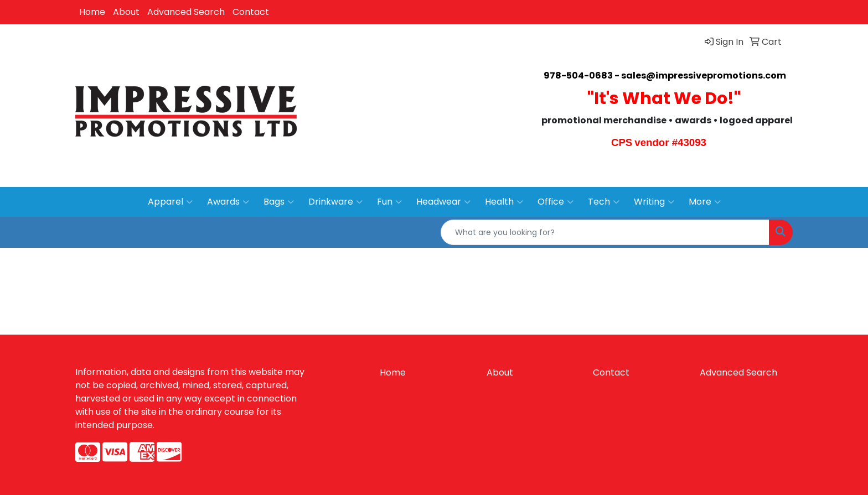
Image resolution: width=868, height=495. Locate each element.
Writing (654, 202)
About (126, 12)
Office (556, 202)
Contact (251, 12)
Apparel (170, 202)
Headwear (443, 202)
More (705, 202)
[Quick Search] (605, 232)
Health (504, 202)
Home (92, 12)
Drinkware (335, 202)
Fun (389, 202)
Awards (228, 202)
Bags (279, 202)
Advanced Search (186, 12)
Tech (604, 202)
